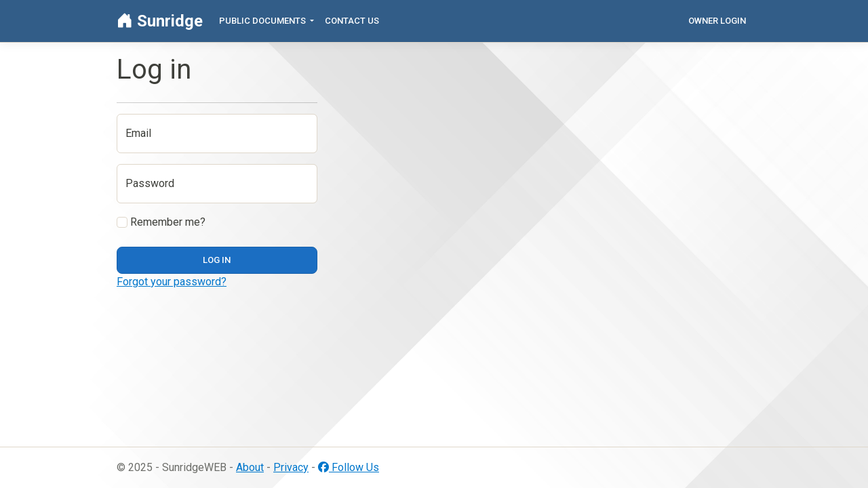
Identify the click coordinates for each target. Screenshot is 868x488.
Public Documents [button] (263, 21)
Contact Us (352, 21)
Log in (217, 260)
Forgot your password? (172, 282)
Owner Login (717, 21)
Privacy (291, 467)
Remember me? (161, 222)
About (250, 467)
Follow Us (349, 467)
